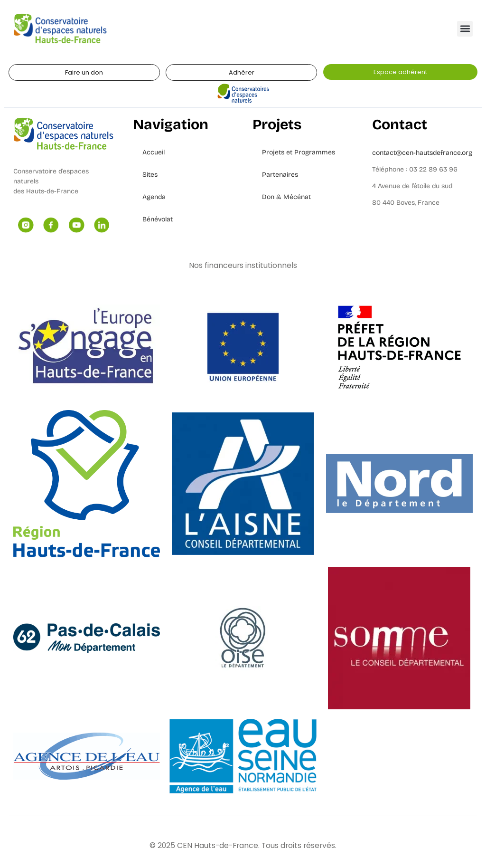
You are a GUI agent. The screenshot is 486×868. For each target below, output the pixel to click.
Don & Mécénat (286, 197)
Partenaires (280, 175)
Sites (150, 175)
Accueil (154, 152)
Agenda (154, 197)
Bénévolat (158, 219)
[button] (465, 29)
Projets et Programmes (299, 152)
